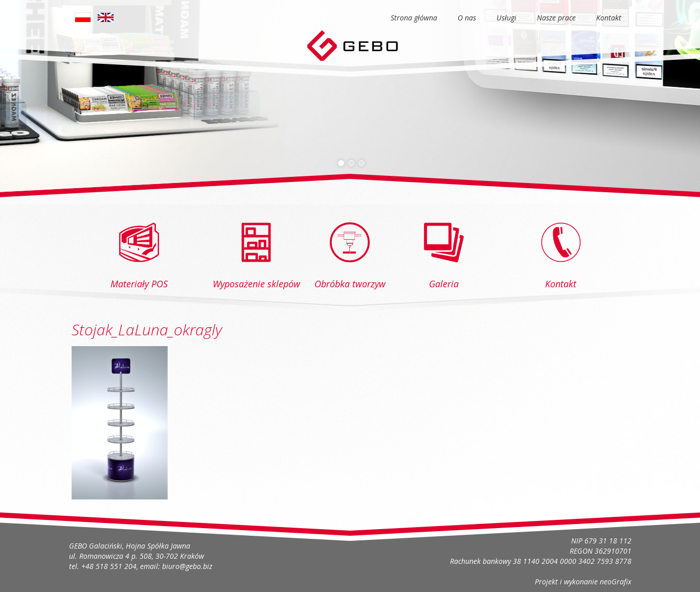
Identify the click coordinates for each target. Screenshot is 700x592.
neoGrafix (616, 582)
